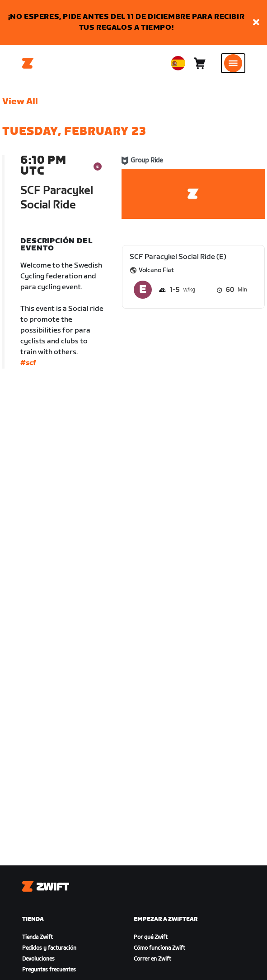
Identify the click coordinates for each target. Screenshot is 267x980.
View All (20, 102)
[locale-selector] (178, 63)
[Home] (28, 63)
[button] (256, 23)
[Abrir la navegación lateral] (233, 63)
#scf (28, 363)
